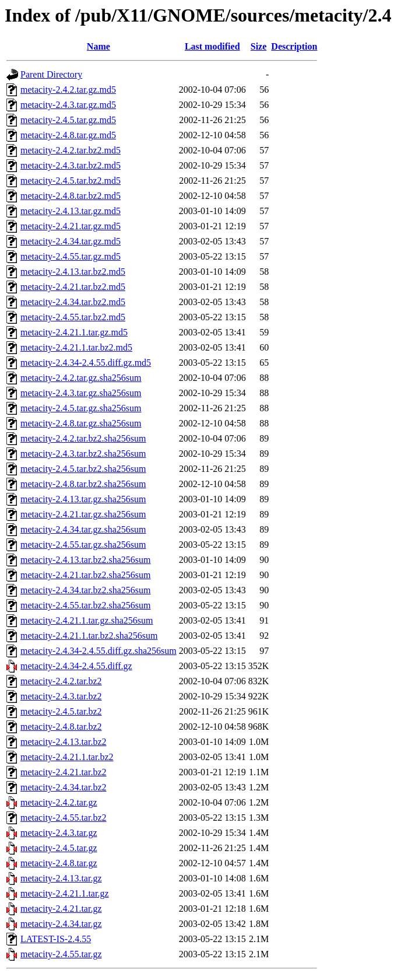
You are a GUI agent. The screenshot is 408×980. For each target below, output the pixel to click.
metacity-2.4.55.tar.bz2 (64, 818)
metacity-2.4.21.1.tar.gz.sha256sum (87, 620)
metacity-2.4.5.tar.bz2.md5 (71, 181)
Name (99, 46)
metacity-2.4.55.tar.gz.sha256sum (83, 545)
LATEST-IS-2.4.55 (56, 939)
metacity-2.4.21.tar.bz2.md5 (73, 287)
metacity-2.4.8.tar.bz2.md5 (71, 196)
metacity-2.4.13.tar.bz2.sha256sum (86, 560)
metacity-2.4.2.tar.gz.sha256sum (81, 378)
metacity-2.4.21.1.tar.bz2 (67, 757)
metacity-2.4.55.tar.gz (61, 954)
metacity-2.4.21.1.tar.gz (65, 893)
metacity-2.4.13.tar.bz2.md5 (73, 272)
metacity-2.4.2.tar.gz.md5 (68, 90)
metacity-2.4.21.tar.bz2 (64, 772)
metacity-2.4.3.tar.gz (59, 833)
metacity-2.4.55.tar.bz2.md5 (73, 317)
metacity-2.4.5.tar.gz (59, 848)
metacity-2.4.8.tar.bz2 (61, 727)
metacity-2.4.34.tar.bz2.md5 (73, 302)
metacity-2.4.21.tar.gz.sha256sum (83, 514)
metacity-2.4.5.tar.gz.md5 (68, 120)
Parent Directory (51, 74)
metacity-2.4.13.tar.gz (61, 878)
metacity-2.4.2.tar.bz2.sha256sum (83, 438)
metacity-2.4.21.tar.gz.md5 (71, 226)
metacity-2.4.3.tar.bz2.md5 (71, 165)
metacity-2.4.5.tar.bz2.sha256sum (83, 469)
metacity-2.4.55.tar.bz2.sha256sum (86, 605)
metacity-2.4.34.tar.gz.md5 (71, 241)
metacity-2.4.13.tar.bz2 (64, 742)
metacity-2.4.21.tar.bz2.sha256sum (86, 575)
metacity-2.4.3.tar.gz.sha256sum (81, 393)
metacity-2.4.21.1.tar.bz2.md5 (76, 347)
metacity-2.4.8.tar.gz (59, 863)
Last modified (212, 46)
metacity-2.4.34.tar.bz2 (64, 787)
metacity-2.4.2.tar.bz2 (61, 681)
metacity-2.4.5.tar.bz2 (61, 711)
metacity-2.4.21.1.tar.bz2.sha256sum (89, 636)
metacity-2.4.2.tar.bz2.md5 (71, 150)
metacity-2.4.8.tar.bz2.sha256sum (83, 484)
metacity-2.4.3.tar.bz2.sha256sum (83, 454)
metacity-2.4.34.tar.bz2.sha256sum (86, 590)
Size (259, 46)
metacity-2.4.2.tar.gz (59, 802)
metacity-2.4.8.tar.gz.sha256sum (81, 423)
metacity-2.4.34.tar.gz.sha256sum (83, 529)
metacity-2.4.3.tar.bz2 (61, 696)
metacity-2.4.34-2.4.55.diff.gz (76, 666)
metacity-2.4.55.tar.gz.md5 (71, 256)
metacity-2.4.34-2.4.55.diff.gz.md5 (86, 363)
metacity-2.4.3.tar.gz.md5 (68, 105)
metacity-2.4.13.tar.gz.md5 (71, 211)
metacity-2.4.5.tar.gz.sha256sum (81, 408)
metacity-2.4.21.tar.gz (61, 909)
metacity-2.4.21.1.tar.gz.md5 (74, 332)
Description (294, 46)
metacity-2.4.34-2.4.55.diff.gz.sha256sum (99, 651)
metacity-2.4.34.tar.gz (61, 924)
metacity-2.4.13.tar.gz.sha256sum (83, 499)
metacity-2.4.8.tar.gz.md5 (68, 135)
